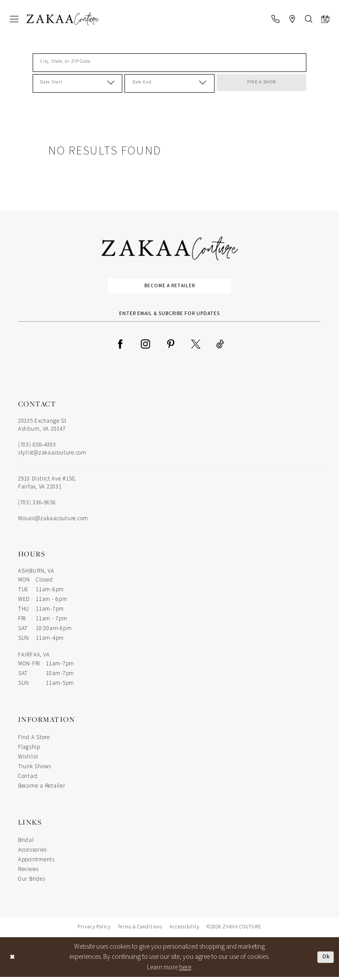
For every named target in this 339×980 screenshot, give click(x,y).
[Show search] (309, 19)
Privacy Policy (94, 930)
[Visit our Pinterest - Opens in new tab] (171, 346)
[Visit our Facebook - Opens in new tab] (120, 346)
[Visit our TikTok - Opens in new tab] (220, 346)
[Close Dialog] (13, 960)
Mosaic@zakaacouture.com (53, 522)
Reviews (28, 872)
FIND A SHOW (262, 84)
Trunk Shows (35, 770)
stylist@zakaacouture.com (52, 456)
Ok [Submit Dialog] (325, 959)
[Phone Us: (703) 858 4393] (275, 19)
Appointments (36, 863)
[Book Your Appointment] (325, 19)
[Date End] (169, 83)
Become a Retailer (170, 287)
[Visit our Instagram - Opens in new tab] (145, 346)
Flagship (29, 750)
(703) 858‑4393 (37, 448)
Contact (28, 779)
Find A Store (34, 740)
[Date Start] (77, 83)
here (185, 970)
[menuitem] (14, 19)
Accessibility (185, 930)
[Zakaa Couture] (63, 19)
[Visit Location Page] (292, 19)
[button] (14, 19)
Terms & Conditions (140, 930)
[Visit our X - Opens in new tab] (196, 346)
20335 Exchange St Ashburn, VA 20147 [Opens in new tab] (42, 428)
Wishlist (28, 760)
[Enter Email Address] (169, 316)
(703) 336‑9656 (37, 506)
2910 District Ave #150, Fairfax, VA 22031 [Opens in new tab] (47, 486)
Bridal (26, 843)
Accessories (32, 853)
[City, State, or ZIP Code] (169, 63)
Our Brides (32, 882)
